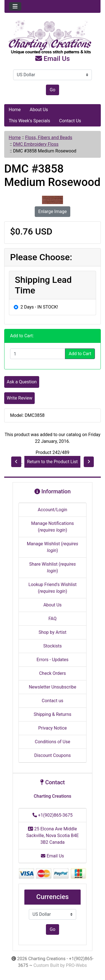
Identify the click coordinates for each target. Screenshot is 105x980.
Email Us (53, 59)
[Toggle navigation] (15, 6)
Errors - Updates (52, 660)
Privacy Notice (52, 728)
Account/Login (53, 510)
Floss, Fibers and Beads (49, 138)
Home (15, 110)
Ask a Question (22, 382)
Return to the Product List (52, 462)
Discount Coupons (53, 755)
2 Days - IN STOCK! (39, 307)
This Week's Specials (29, 121)
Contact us (53, 701)
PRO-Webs (76, 965)
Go (52, 90)
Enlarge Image (53, 211)
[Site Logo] (53, 37)
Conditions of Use (52, 742)
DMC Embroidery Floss (36, 144)
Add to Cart (80, 354)
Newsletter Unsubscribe (53, 687)
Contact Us (70, 121)
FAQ (53, 619)
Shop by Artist (53, 632)
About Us (39, 110)
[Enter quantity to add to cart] (38, 354)
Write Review (19, 398)
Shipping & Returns (53, 714)
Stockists (53, 646)
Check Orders (53, 673)
